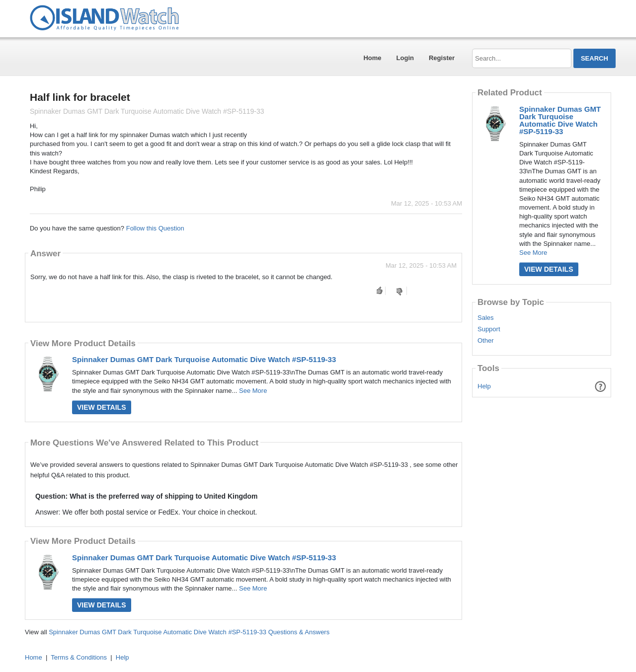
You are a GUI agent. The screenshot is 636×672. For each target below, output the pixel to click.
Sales (486, 318)
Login (405, 58)
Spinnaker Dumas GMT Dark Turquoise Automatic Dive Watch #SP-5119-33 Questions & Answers (189, 632)
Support (489, 329)
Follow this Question (155, 228)
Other (486, 341)
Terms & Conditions (79, 657)
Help (484, 386)
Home (372, 58)
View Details (102, 407)
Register (442, 58)
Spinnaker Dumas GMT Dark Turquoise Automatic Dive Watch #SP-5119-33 (204, 359)
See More (253, 391)
